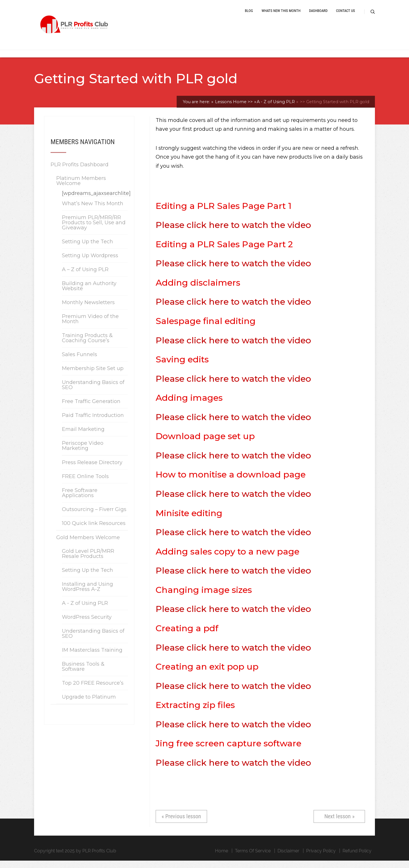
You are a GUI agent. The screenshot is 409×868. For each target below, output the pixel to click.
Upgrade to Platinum (89, 704)
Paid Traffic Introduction (93, 422)
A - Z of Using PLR (276, 109)
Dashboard (318, 15)
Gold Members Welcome (88, 545)
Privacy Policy (321, 858)
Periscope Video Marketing (83, 453)
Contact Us (346, 15)
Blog (249, 15)
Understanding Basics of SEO (93, 392)
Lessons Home (233, 109)
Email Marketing (83, 436)
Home (222, 858)
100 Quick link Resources (94, 530)
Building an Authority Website (89, 293)
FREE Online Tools (85, 483)
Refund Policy (357, 858)
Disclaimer (288, 858)
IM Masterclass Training (92, 657)
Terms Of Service (253, 858)
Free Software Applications (80, 500)
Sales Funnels (80, 362)
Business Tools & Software (83, 674)
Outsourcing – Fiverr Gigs (94, 516)
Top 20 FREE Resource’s (93, 690)
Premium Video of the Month (90, 326)
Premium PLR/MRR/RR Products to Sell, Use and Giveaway (94, 230)
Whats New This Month (281, 15)
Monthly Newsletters (88, 310)
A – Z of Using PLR (85, 277)
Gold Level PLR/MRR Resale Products (88, 561)
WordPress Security (87, 624)
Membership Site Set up (93, 375)
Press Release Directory (92, 470)
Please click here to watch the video (233, 232)
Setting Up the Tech (87, 249)
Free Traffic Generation (91, 408)
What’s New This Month (93, 211)
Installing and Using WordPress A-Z (87, 594)
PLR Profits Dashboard (80, 172)
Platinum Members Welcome (81, 188)
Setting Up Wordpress (90, 263)
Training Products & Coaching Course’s (87, 345)
